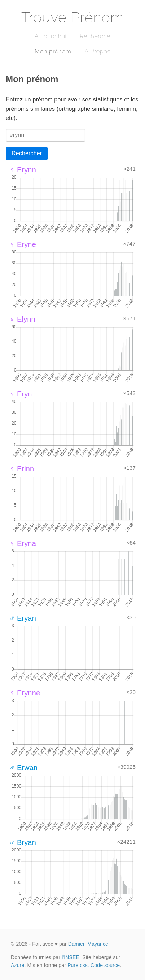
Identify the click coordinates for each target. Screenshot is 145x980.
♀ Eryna (23, 543)
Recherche (95, 36)
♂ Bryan (23, 842)
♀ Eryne (23, 244)
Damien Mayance (88, 944)
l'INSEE (71, 957)
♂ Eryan (23, 618)
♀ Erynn (23, 170)
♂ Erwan (23, 768)
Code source (105, 965)
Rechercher (27, 153)
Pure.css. (78, 965)
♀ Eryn (21, 394)
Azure (17, 965)
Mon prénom (53, 51)
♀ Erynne (25, 693)
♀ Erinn (22, 469)
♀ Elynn (22, 319)
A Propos (97, 51)
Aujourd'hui (51, 36)
